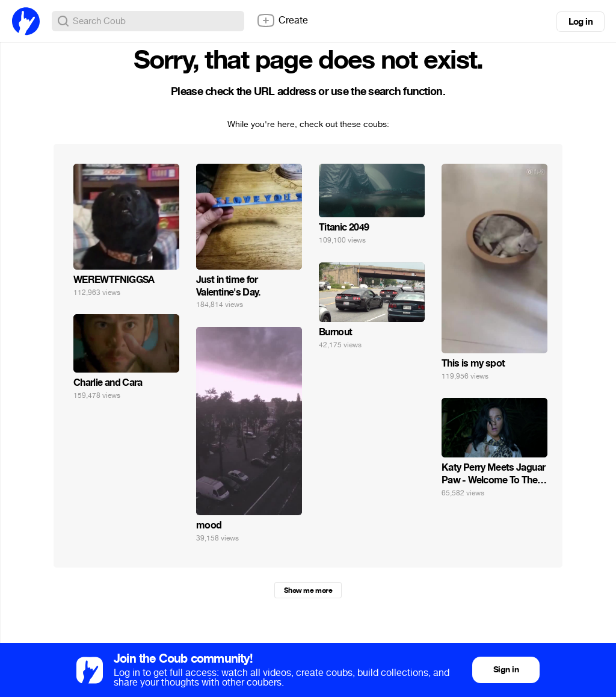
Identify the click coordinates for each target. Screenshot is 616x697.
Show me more (308, 590)
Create (282, 20)
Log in (581, 22)
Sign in (506, 670)
